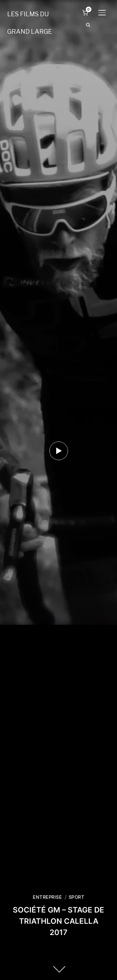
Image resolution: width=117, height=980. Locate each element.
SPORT (77, 897)
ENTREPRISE (47, 897)
